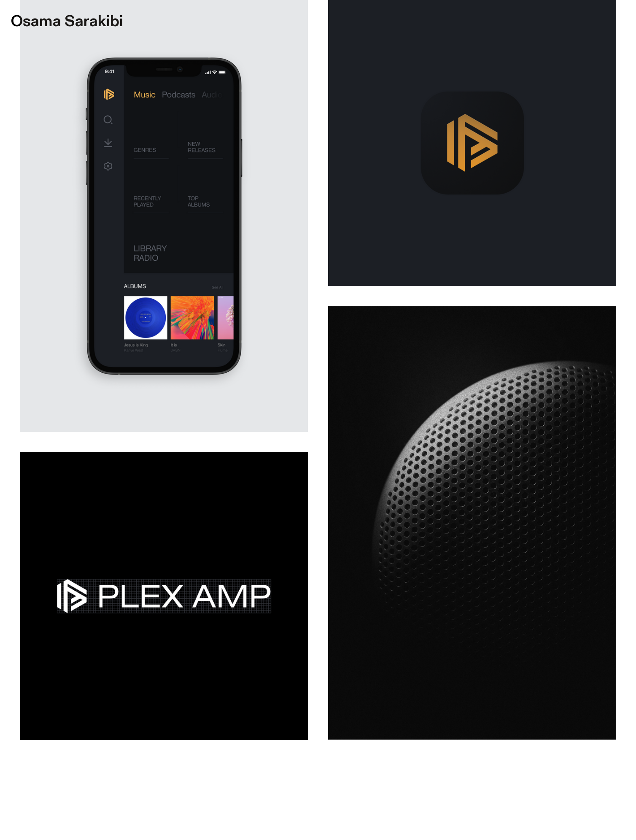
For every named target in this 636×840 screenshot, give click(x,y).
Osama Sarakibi (67, 21)
